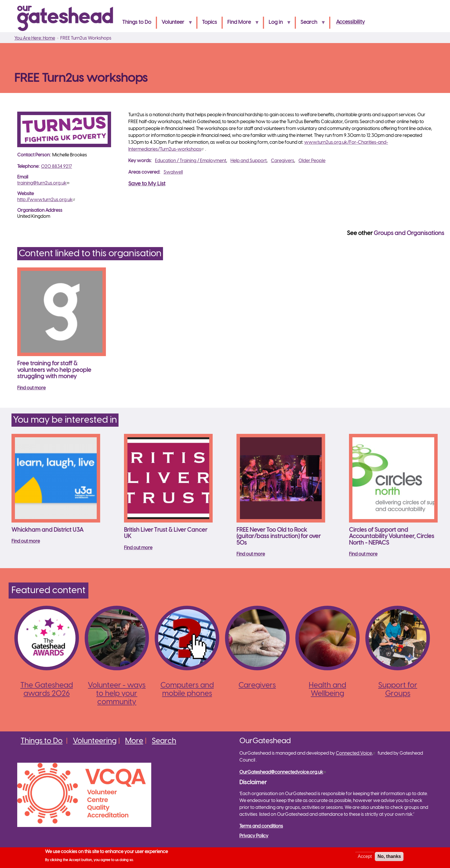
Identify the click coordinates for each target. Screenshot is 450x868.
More (134, 741)
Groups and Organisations (409, 233)
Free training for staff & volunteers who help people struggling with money (54, 370)
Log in (278, 24)
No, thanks (389, 857)
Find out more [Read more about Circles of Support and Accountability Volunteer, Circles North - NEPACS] (363, 554)
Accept (365, 857)
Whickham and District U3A (47, 530)
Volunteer (175, 24)
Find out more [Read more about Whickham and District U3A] (26, 541)
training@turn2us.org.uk (44, 183)
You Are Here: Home (35, 38)
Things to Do (137, 23)
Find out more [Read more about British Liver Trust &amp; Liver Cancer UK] (138, 548)
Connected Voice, (356, 753)
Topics (210, 23)
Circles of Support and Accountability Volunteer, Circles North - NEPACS (392, 537)
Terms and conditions (261, 826)
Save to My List (147, 184)
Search (311, 24)
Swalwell (173, 172)
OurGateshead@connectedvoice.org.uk (283, 772)
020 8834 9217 (57, 167)
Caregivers (283, 161)
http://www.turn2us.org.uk (47, 200)
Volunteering (95, 741)
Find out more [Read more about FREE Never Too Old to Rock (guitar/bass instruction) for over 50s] (251, 554)
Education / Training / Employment (191, 161)
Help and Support (249, 161)
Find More (241, 24)
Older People (312, 161)
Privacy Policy (254, 836)
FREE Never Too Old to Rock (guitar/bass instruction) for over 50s (279, 537)
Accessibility (350, 22)
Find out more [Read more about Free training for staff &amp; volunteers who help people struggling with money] (31, 388)
